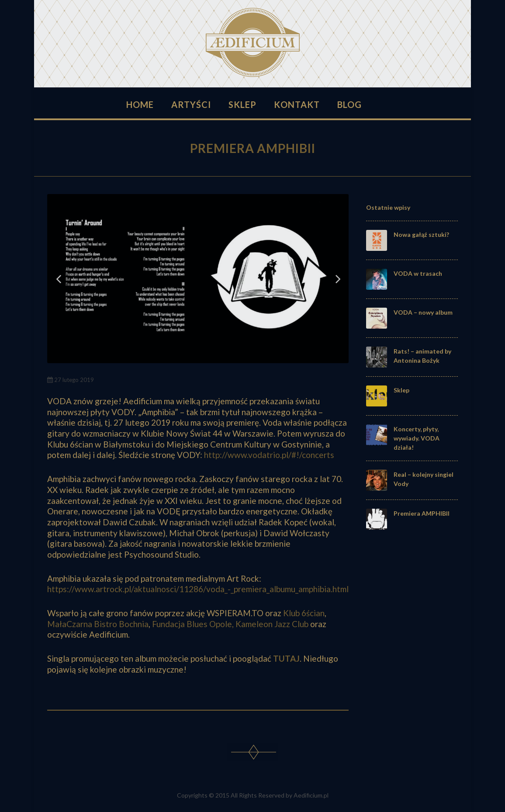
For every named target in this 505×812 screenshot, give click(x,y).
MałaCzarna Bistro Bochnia (98, 624)
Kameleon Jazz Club (272, 624)
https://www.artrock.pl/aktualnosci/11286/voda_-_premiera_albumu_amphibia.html (198, 589)
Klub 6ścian (304, 613)
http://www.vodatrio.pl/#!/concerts (269, 455)
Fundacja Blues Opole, (193, 624)
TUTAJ (286, 658)
